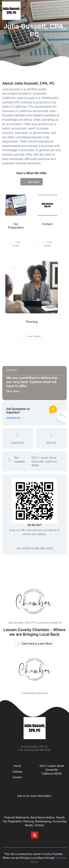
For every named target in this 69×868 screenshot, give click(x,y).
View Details (16, 244)
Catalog (17, 772)
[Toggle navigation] (63, 11)
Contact (47, 224)
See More (32, 182)
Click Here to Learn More (34, 644)
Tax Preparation (16, 226)
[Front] (12, 11)
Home (17, 766)
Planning (31, 322)
